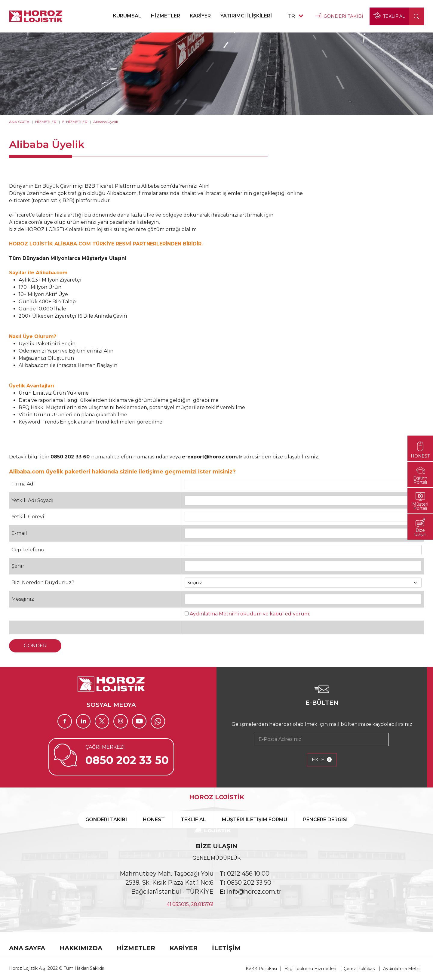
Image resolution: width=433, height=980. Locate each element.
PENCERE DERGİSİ (325, 820)
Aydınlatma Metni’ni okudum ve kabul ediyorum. (250, 614)
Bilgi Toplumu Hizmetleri (310, 969)
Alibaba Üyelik (106, 122)
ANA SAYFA (19, 122)
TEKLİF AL (389, 16)
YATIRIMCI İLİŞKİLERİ (246, 16)
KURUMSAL (127, 16)
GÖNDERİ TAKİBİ (339, 16)
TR (296, 16)
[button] (416, 16)
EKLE (322, 760)
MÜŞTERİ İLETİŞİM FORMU (255, 820)
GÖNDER (35, 646)
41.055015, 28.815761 (190, 904)
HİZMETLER (166, 16)
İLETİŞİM (226, 948)
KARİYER (200, 16)
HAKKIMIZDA (81, 948)
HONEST (154, 820)
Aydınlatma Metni (402, 969)
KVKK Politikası (261, 969)
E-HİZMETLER (75, 122)
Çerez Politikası (360, 969)
